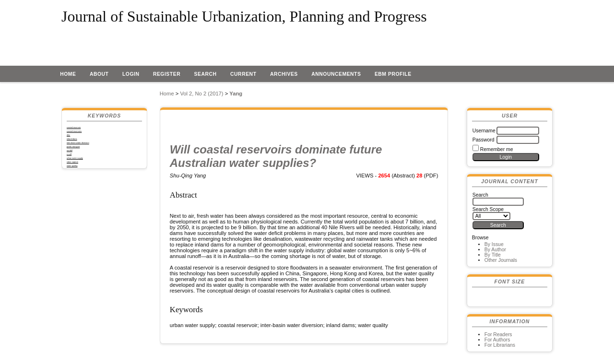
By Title (493, 255)
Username (484, 131)
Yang (236, 94)
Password (484, 140)
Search (206, 74)
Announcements (336, 74)
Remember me (497, 149)
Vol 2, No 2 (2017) (201, 94)
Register (167, 74)
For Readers (498, 335)
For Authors (497, 340)
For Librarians (500, 345)
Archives (284, 74)
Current (243, 74)
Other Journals (501, 260)
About (99, 74)
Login (131, 74)
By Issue (494, 244)
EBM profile (393, 74)
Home (68, 74)
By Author (495, 250)
